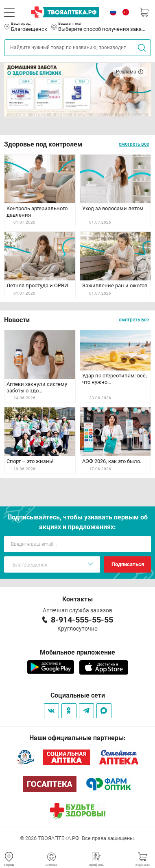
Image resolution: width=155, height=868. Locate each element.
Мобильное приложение (77, 652)
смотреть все (134, 144)
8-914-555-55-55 (82, 620)
